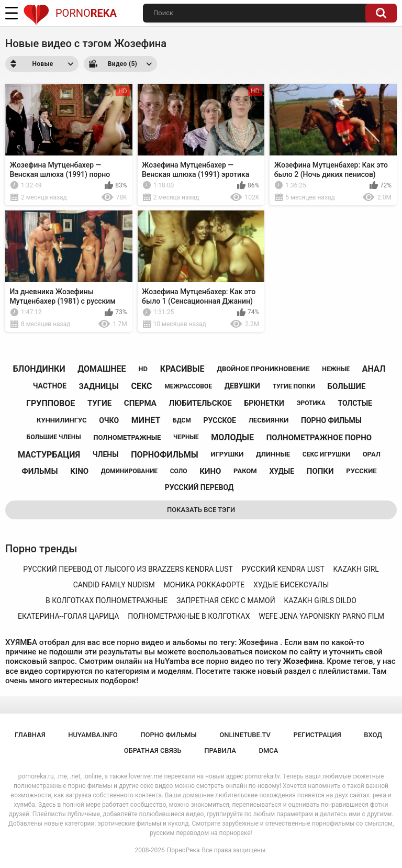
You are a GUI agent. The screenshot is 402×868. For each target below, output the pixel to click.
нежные (336, 369)
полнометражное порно (319, 438)
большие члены (54, 437)
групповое (51, 403)
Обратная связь (153, 750)
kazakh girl (356, 569)
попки (320, 471)
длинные (273, 454)
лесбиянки (269, 420)
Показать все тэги (201, 510)
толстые (355, 403)
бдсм (182, 420)
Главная (30, 735)
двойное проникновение (263, 369)
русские (361, 471)
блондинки (39, 369)
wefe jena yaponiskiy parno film (321, 616)
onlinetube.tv (245, 735)
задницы (99, 386)
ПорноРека (183, 850)
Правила (220, 750)
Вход (373, 735)
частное (50, 386)
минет (146, 420)
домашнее (102, 369)
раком (245, 471)
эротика (311, 403)
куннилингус (62, 420)
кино (210, 471)
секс (142, 386)
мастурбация (49, 455)
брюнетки (264, 403)
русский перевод (199, 487)
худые (282, 471)
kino (79, 471)
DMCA (268, 750)
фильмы (40, 471)
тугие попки (294, 386)
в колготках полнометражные (107, 600)
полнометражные (127, 437)
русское (220, 420)
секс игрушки (326, 454)
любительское (200, 403)
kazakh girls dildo (320, 600)
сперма (140, 403)
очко (109, 420)
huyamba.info (93, 735)
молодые (232, 437)
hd (143, 369)
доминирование (129, 471)
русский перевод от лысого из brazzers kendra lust (128, 569)
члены (106, 454)
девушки (242, 386)
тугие (99, 403)
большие (347, 386)
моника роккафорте (204, 585)
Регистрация (317, 735)
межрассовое (188, 386)
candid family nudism (114, 585)
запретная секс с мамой (226, 600)
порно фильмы (331, 420)
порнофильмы (165, 455)
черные (186, 437)
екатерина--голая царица (68, 616)
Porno (70, 13)
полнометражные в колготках (189, 616)
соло (179, 471)
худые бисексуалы (291, 585)
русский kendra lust (283, 569)
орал (372, 454)
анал (374, 369)
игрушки (227, 454)
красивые (182, 369)
